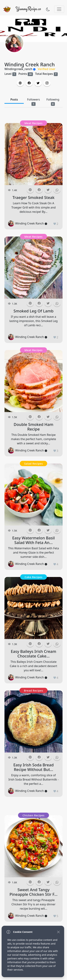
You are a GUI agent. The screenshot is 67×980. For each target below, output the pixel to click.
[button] (20, 83)
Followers (33, 102)
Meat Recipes (33, 123)
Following (53, 102)
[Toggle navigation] (59, 9)
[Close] (58, 932)
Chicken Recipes (33, 815)
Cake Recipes (34, 577)
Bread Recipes (33, 690)
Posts (14, 99)
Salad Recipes (34, 463)
